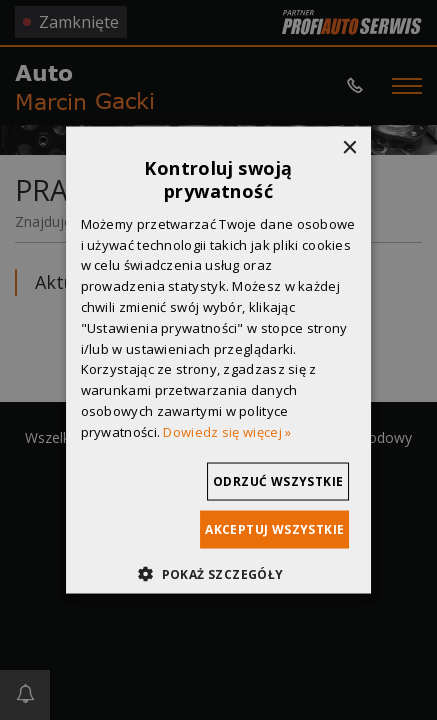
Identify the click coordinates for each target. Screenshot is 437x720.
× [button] (348, 148)
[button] (218, 573)
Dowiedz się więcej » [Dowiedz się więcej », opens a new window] (227, 431)
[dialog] (218, 360)
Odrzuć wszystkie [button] (278, 480)
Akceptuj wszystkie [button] (274, 528)
